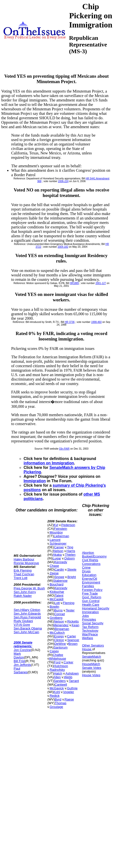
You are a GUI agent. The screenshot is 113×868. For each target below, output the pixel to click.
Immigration (35, 481)
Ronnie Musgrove (26, 563)
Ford (57, 662)
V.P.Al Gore (22, 625)
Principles (89, 619)
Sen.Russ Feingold (27, 617)
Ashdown (72, 673)
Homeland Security (96, 608)
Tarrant (74, 681)
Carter (72, 636)
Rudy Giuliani (23, 621)
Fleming (69, 603)
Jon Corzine (22, 650)
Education (89, 575)
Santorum (61, 647)
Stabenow (60, 581)
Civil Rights (90, 560)
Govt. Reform (92, 597)
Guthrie (72, 688)
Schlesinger (58, 543)
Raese (69, 699)
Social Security (93, 623)
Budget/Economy (94, 556)
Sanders (60, 681)
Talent (59, 595)
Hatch (58, 673)
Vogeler (69, 692)
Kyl (56, 525)
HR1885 (74, 283)
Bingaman (62, 629)
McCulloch (57, 633)
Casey (54, 651)
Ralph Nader (23, 596)
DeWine (60, 644)
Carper (59, 547)
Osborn (69, 558)
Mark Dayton (19, 655)
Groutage (56, 707)
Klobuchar (57, 592)
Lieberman (61, 536)
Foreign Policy (92, 590)
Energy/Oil (90, 579)
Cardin (59, 569)
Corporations (91, 564)
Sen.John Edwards (27, 614)
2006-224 (63, 181)
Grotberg (56, 618)
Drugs (86, 571)
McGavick (57, 688)
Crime (86, 567)
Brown (73, 644)
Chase (54, 566)
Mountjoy (56, 532)
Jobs (85, 616)
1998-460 (96, 322)
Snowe (59, 577)
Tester (70, 610)
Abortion (88, 553)
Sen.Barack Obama (28, 628)
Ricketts (73, 621)
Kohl (57, 692)
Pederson (68, 525)
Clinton (59, 640)
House (87, 649)
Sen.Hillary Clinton (27, 610)
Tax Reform (90, 627)
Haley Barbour (24, 559)
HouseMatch (91, 664)
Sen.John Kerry (25, 592)
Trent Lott (20, 578)
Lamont (55, 540)
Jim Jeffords (22, 665)
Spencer (73, 640)
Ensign (59, 636)
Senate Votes (92, 668)
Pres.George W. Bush (29, 588)
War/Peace (90, 634)
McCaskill (57, 599)
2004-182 (63, 247)
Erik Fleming (23, 570)
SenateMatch (92, 657)
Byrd (58, 699)
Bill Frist (19, 661)
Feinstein (60, 529)
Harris (71, 551)
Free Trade (90, 593)
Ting (70, 547)
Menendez (61, 625)
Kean (75, 625)
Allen (57, 677)
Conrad (59, 614)
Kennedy (61, 562)
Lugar (57, 558)
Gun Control (91, 601)
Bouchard (57, 584)
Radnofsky (57, 670)
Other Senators (93, 645)
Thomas (60, 703)
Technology (90, 631)
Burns (58, 610)
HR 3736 (70, 322)
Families (88, 586)
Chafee (58, 655)
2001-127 (101, 283)
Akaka (57, 555)
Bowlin (54, 607)
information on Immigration (49, 463)
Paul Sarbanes (21, 670)
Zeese (54, 573)
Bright (72, 577)
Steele (72, 569)
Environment (91, 582)
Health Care (91, 605)
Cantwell (61, 685)
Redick (55, 696)
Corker (68, 662)
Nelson (58, 551)
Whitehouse (57, 659)
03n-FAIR (64, 449)
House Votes (91, 675)
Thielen (70, 555)
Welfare (88, 638)
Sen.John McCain (26, 632)
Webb (68, 677)
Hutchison (61, 666)
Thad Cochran (24, 574)
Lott (57, 603)
